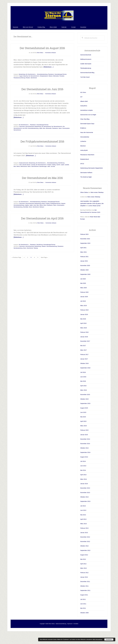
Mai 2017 (83, 355)
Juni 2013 (83, 520)
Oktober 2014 (84, 458)
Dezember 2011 (85, 591)
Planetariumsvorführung (19, 88)
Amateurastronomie (24, 173)
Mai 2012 (83, 569)
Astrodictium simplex (87, 120)
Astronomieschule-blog (59, 20)
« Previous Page (16, 268)
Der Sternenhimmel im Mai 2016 (42, 188)
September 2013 (85, 511)
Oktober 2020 (84, 280)
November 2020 (85, 275)
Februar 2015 (84, 440)
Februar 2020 (84, 302)
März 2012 (84, 578)
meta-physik (84, 160)
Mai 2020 (83, 293)
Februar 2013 (84, 538)
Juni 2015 (83, 422)
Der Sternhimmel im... (31, 84)
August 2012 (84, 565)
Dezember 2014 (85, 449)
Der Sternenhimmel (46, 136)
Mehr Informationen (98, 639)
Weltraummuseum (86, 69)
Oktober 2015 (84, 409)
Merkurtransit (24, 176)
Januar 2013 (84, 542)
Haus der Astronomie (87, 142)
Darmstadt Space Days (87, 133)
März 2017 (84, 360)
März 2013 (84, 534)
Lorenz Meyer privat (94, 216)
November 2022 (85, 249)
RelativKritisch (85, 169)
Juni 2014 (83, 476)
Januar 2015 (84, 445)
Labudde (67, 175)
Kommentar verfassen (51, 63)
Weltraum (42, 217)
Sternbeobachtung (18, 217)
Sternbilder (26, 217)
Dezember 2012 (85, 547)
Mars (44, 138)
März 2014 (84, 489)
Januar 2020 (84, 306)
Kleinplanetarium (44, 86)
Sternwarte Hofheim (86, 182)
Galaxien (63, 213)
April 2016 (83, 396)
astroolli (24, 175)
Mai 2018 (83, 329)
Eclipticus (83, 138)
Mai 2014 (83, 480)
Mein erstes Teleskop (97, 202)
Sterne (30, 217)
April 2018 (83, 333)
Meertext (83, 156)
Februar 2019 (84, 320)
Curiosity (33, 175)
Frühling (54, 175)
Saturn (60, 138)
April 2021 (83, 258)
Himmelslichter (85, 147)
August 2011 (84, 605)
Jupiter (41, 138)
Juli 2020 (83, 289)
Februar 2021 (84, 266)
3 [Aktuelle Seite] (32, 268)
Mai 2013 (83, 525)
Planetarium (51, 84)
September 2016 (85, 378)
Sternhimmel (34, 88)
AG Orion (83, 102)
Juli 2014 (83, 471)
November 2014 (85, 453)
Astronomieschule (30, 136)
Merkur (18, 176)
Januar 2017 (84, 369)
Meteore (51, 86)
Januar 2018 (84, 347)
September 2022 (85, 253)
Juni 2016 (83, 387)
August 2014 (84, 467)
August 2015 (84, 418)
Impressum (70, 634)
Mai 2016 (83, 391)
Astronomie (22, 136)
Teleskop (36, 258)
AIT (81, 107)
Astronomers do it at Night (88, 125)
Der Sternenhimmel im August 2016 (42, 58)
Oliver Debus (84, 202)
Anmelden (76, 634)
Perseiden (62, 86)
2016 (21, 175)
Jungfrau (27, 215)
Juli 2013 (83, 516)
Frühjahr (49, 175)
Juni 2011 (83, 614)
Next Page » (44, 268)
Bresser (29, 175)
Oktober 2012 (84, 556)
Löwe (35, 215)
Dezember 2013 (85, 498)
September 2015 (85, 413)
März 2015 (84, 436)
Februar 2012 (84, 582)
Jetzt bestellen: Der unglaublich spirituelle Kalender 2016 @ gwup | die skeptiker (92, 213)
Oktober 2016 (84, 373)
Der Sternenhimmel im (34, 86)
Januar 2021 (84, 271)
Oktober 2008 (84, 623)
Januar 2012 (84, 587)
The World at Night (86, 187)
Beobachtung (22, 84)
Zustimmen (109, 639)
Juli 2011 (83, 609)
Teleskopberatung (86, 78)
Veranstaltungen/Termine (61, 84)
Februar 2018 (84, 342)
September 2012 (85, 560)
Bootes (43, 213)
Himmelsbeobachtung (42, 84)
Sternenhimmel (17, 140)
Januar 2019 (84, 324)
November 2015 (85, 404)
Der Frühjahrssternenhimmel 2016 (42, 151)
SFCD (82, 174)
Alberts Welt (84, 111)
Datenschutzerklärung (61, 634)
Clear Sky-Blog (85, 129)
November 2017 (85, 351)
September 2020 (85, 284)
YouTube (53, 176)
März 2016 (84, 400)
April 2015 (83, 431)
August (21, 86)
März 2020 (84, 298)
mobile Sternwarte (86, 74)
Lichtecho (83, 151)
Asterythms (84, 116)
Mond (45, 215)
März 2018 (84, 338)
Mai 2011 (83, 618)
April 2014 (83, 485)
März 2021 (84, 262)
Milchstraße (56, 86)
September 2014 (85, 462)
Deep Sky (26, 86)
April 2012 (83, 574)
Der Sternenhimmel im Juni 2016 (42, 99)
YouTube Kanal (85, 87)
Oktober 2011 (84, 596)
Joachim (58, 175)
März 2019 (84, 315)
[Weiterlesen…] (48, 77)
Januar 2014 (84, 493)
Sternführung (61, 173)
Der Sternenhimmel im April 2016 (42, 228)
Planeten (28, 88)
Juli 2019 (83, 311)
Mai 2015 (83, 427)
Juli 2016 (83, 382)
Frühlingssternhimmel (55, 213)
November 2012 (85, 551)
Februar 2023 (84, 244)
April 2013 (83, 529)
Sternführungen (43, 176)
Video (49, 176)
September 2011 (85, 600)
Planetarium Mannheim (87, 165)
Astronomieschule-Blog (87, 82)
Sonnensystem (66, 138)
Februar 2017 (84, 364)
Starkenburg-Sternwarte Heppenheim (92, 178)
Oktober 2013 (84, 507)
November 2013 (85, 502)
